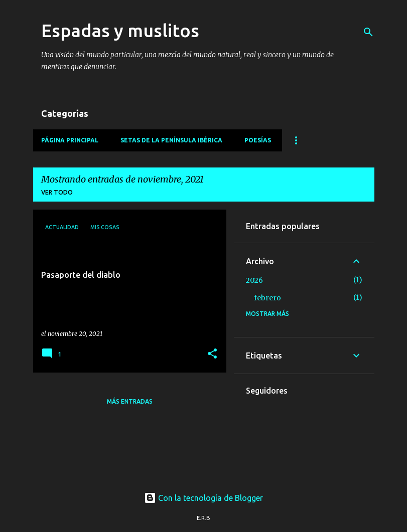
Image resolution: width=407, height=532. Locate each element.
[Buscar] (368, 32)
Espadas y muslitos (120, 30)
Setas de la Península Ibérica (171, 140)
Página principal (70, 140)
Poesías (258, 140)
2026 (254, 280)
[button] (212, 354)
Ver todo (57, 192)
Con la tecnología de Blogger (203, 498)
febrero (267, 298)
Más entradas (130, 401)
